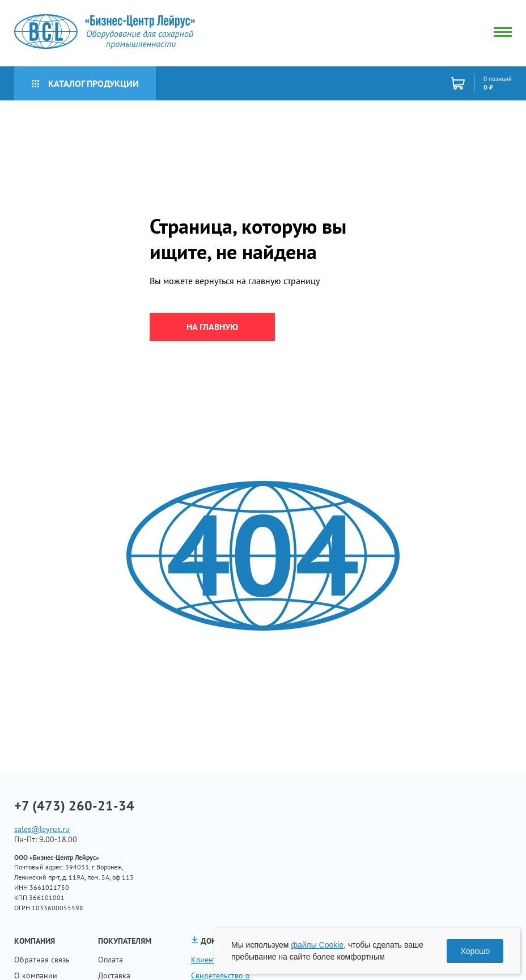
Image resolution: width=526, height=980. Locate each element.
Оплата (111, 960)
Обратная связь (42, 960)
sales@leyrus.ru (42, 829)
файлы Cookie (317, 945)
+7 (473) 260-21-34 (74, 806)
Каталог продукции (85, 83)
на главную (212, 327)
